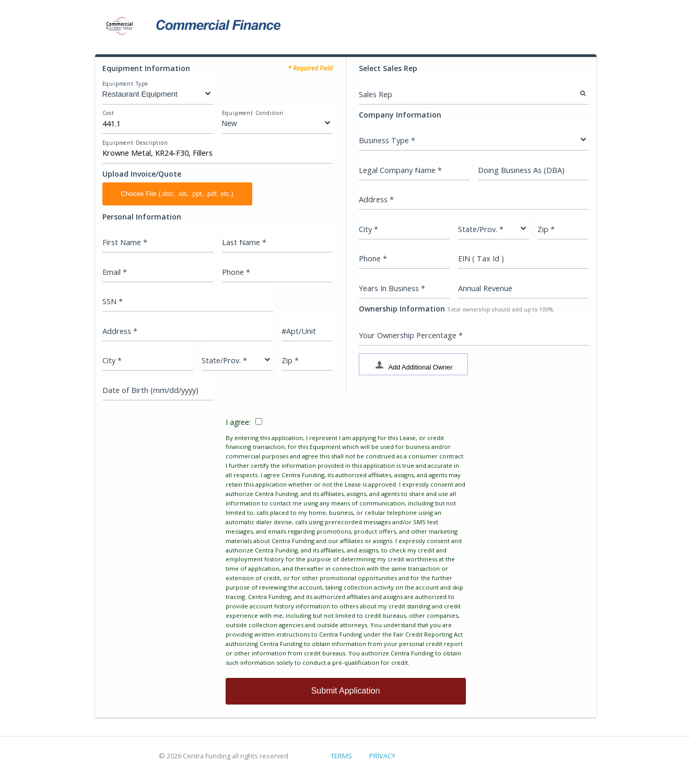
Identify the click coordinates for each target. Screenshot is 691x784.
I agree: (346, 542)
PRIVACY (382, 756)
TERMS (341, 756)
